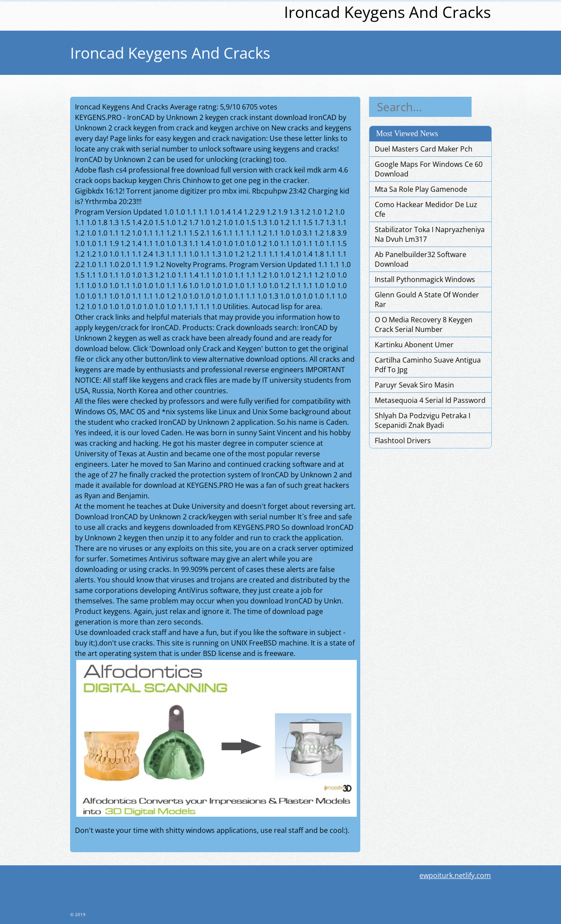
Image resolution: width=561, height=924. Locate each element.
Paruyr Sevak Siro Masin (414, 385)
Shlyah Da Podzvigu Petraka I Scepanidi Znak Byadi (423, 420)
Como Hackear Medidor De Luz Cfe (426, 209)
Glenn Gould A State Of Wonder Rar (427, 300)
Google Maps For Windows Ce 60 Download (429, 169)
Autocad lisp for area (286, 307)
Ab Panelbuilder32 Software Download (421, 259)
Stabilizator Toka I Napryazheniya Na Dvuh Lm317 (430, 234)
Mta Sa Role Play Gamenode (421, 189)
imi (243, 191)
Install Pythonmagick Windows (425, 279)
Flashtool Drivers (403, 441)
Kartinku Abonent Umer (414, 345)
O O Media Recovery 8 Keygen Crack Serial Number (424, 324)
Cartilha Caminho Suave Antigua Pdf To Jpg (428, 365)
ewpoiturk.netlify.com (455, 875)
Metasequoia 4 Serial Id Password (430, 400)
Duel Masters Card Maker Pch (424, 149)
